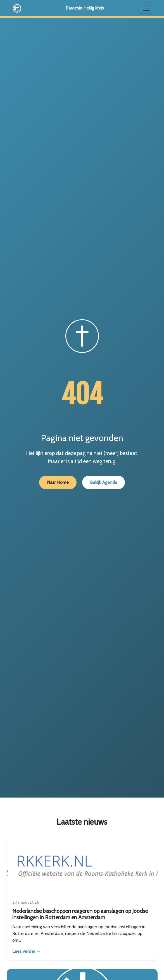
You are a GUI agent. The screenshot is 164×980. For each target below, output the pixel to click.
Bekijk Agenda (104, 482)
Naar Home (58, 482)
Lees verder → (27, 951)
